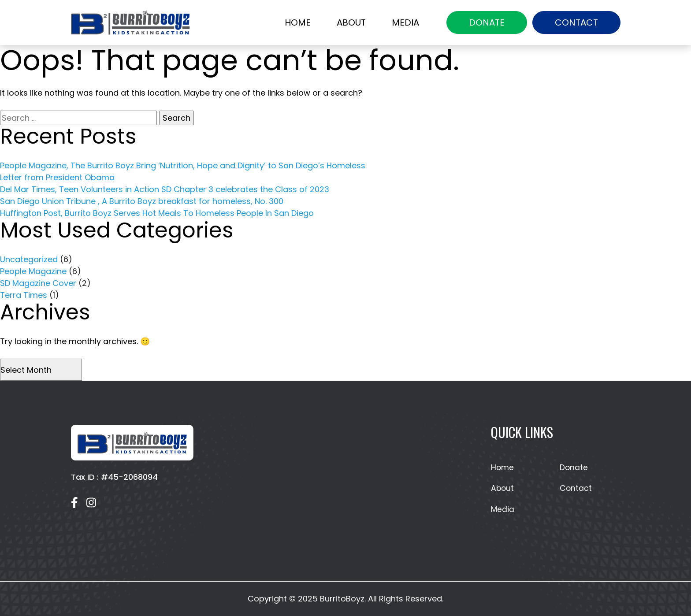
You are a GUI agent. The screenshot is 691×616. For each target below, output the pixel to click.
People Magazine (33, 271)
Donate (487, 22)
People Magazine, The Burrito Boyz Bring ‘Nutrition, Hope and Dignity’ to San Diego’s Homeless (183, 165)
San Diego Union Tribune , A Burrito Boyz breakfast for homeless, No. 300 (142, 201)
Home (298, 22)
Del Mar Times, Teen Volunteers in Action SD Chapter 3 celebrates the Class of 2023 (165, 189)
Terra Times (24, 295)
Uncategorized (29, 259)
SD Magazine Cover (38, 283)
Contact (576, 22)
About (351, 22)
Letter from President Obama (57, 177)
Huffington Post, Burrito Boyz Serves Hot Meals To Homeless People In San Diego (157, 213)
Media (405, 22)
